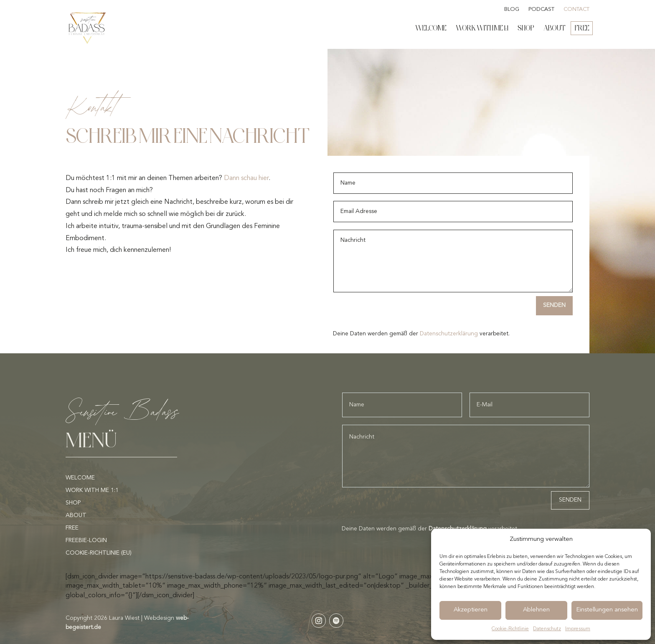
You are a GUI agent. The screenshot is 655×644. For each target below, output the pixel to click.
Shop (526, 28)
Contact (576, 9)
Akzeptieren (471, 610)
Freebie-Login (86, 540)
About (555, 28)
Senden (554, 305)
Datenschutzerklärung (449, 334)
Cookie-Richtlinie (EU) (99, 553)
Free (582, 28)
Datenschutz (547, 629)
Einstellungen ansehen (607, 610)
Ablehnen (536, 610)
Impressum (578, 629)
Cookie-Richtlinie (510, 629)
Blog (512, 9)
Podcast (541, 9)
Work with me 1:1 (482, 28)
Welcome (431, 28)
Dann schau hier (246, 178)
